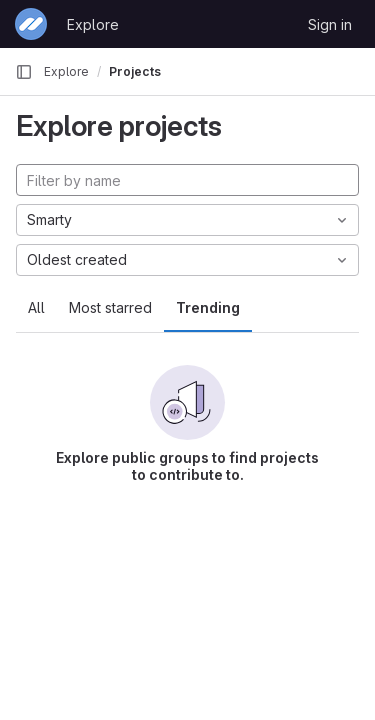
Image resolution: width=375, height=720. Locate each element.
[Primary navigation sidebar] (24, 72)
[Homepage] (31, 24)
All (36, 307)
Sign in (330, 24)
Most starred (110, 307)
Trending (208, 307)
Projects (135, 71)
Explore (93, 24)
